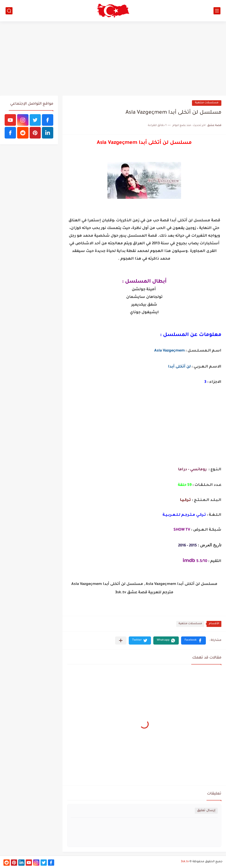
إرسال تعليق (206, 811)
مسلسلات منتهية (207, 103)
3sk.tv (185, 862)
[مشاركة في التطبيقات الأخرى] (121, 641)
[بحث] (9, 11)
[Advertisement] (113, 58)
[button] (193, 641)
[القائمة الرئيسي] (217, 11)
